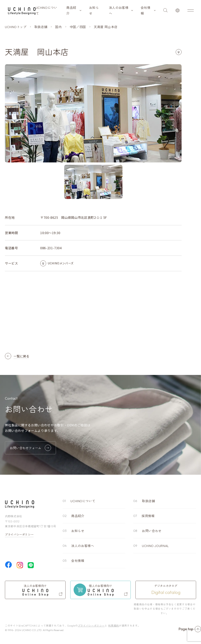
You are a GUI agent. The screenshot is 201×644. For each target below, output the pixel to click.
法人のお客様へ (119, 10)
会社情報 (146, 10)
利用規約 (114, 625)
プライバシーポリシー (19, 534)
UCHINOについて (47, 10)
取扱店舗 (148, 501)
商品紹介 (71, 10)
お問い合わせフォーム (30, 448)
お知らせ (94, 10)
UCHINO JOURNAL (155, 546)
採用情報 (148, 516)
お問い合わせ (152, 531)
